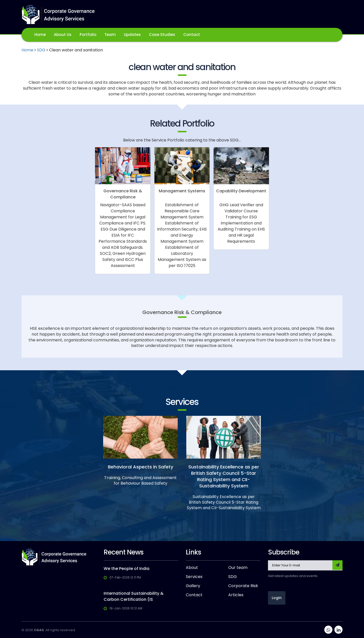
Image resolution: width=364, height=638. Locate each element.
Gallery (193, 586)
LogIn (277, 598)
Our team (238, 568)
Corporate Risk (243, 586)
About (192, 568)
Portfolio (88, 35)
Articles (236, 595)
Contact (192, 35)
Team (110, 35)
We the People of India (127, 569)
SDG (41, 50)
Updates (132, 35)
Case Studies (162, 35)
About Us (63, 35)
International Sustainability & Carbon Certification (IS (134, 596)
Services (194, 577)
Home (40, 35)
